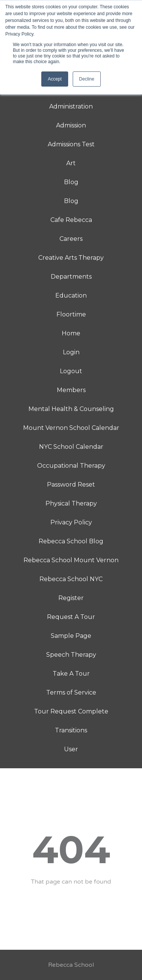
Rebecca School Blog (71, 541)
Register (71, 598)
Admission (71, 125)
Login (71, 352)
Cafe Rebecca (71, 220)
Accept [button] (55, 79)
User (71, 749)
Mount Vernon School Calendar (71, 428)
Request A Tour (71, 617)
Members (71, 390)
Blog (71, 182)
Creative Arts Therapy (71, 258)
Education (71, 295)
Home (71, 333)
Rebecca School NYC (71, 579)
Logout (71, 371)
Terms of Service (71, 692)
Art (71, 163)
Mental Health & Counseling (71, 409)
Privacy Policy (71, 522)
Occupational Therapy (71, 466)
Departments (71, 277)
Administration (71, 106)
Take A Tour (71, 674)
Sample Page (71, 636)
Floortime (71, 314)
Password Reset (71, 485)
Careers (71, 239)
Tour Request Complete (71, 711)
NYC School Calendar (71, 447)
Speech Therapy (71, 655)
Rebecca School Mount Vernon (71, 560)
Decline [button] (87, 79)
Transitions (71, 730)
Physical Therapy (71, 503)
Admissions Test (71, 144)
